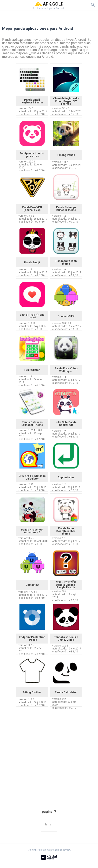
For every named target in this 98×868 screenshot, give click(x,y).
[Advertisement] (49, 16)
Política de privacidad (50, 850)
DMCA (67, 850)
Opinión (32, 850)
